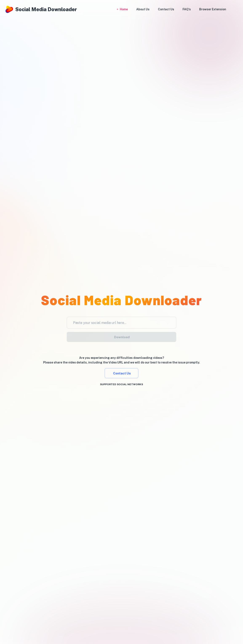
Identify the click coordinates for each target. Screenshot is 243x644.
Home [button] (124, 9)
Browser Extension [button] (213, 9)
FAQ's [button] (187, 9)
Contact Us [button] (166, 9)
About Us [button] (143, 9)
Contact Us (121, 373)
